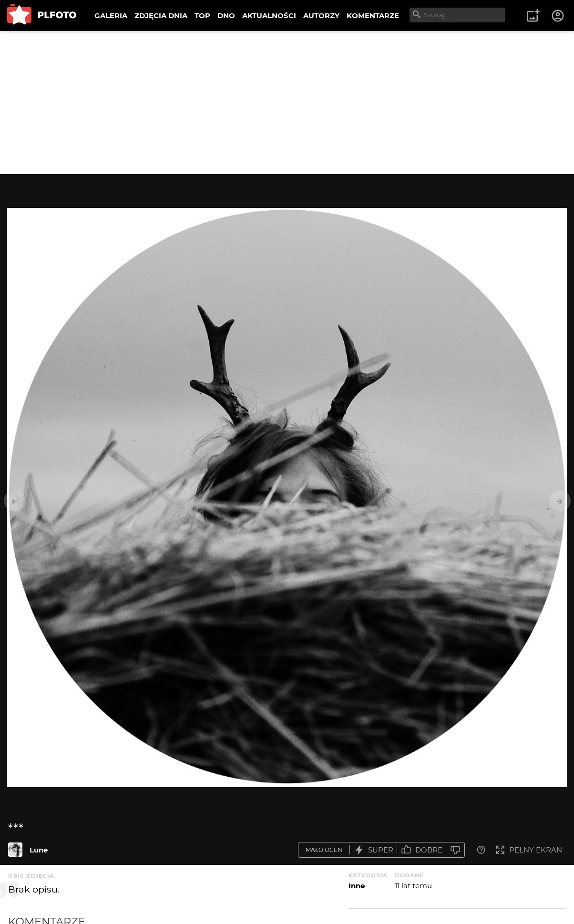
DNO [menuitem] (226, 15)
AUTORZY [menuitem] (321, 15)
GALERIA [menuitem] (111, 15)
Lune (39, 850)
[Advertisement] (287, 103)
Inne (357, 886)
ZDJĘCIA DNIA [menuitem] (161, 15)
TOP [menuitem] (202, 15)
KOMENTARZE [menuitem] (373, 15)
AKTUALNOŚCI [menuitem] (269, 15)
